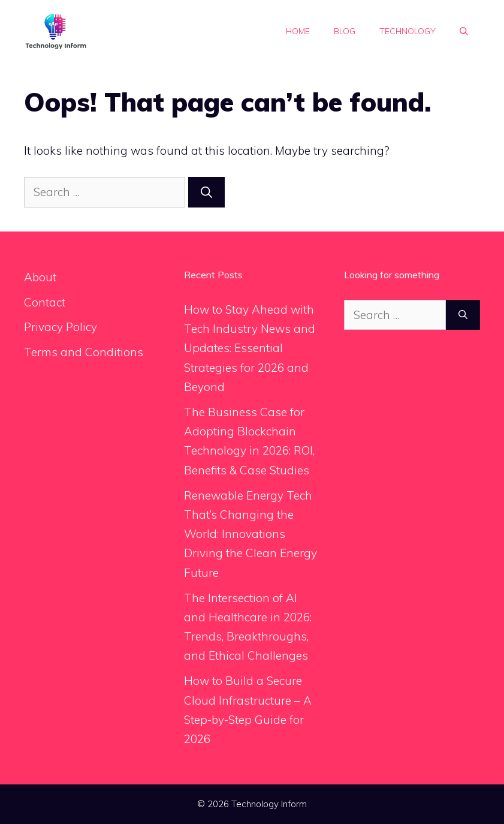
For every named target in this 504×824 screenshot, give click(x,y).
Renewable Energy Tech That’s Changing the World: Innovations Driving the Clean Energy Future (251, 534)
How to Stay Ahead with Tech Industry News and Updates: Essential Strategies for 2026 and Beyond (250, 348)
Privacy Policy (61, 327)
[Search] (206, 192)
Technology (408, 31)
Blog (345, 31)
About (40, 277)
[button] (464, 31)
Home (298, 31)
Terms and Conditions (84, 352)
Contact (45, 302)
